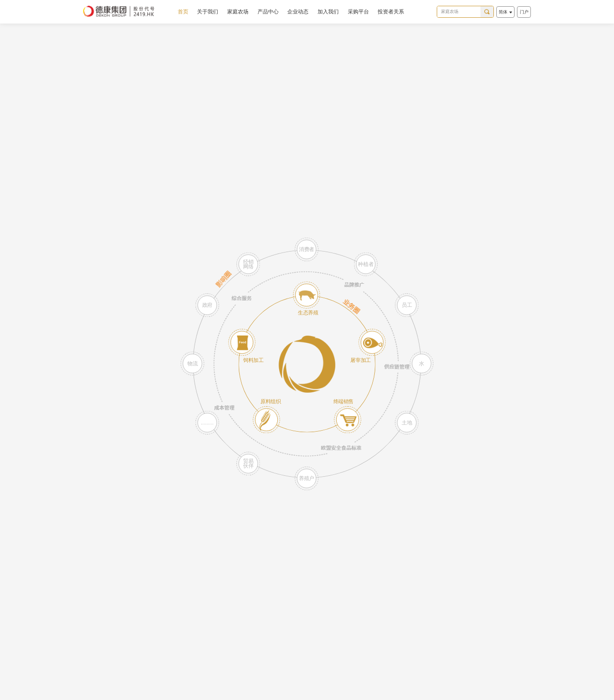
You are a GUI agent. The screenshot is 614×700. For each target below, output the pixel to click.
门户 (524, 12)
